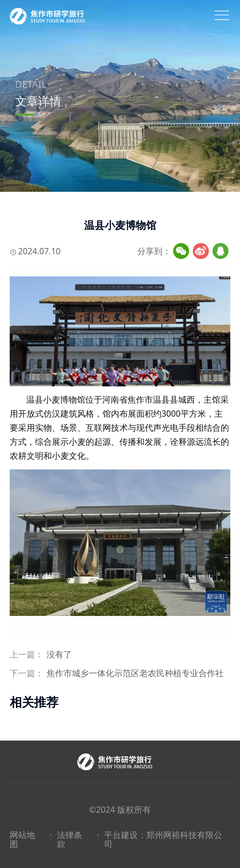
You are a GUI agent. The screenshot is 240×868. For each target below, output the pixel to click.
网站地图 (22, 840)
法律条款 (70, 840)
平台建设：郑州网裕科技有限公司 (163, 840)
